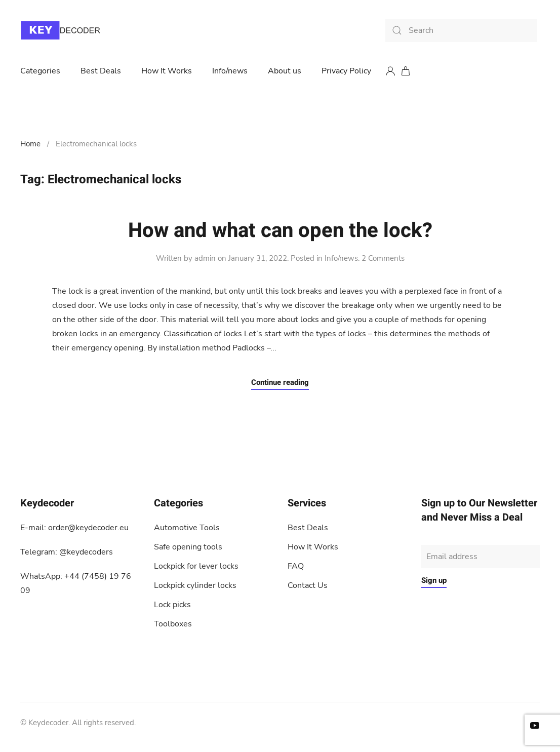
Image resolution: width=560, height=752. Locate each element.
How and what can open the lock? (280, 231)
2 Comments (383, 258)
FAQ (296, 566)
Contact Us (308, 585)
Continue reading (280, 382)
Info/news (230, 71)
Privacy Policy (346, 71)
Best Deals (101, 71)
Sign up (434, 580)
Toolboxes (173, 624)
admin (205, 258)
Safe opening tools (188, 547)
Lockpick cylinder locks (195, 585)
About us (285, 71)
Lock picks (172, 605)
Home (30, 144)
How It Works (167, 71)
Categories (40, 71)
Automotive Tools (187, 528)
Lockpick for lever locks (196, 566)
